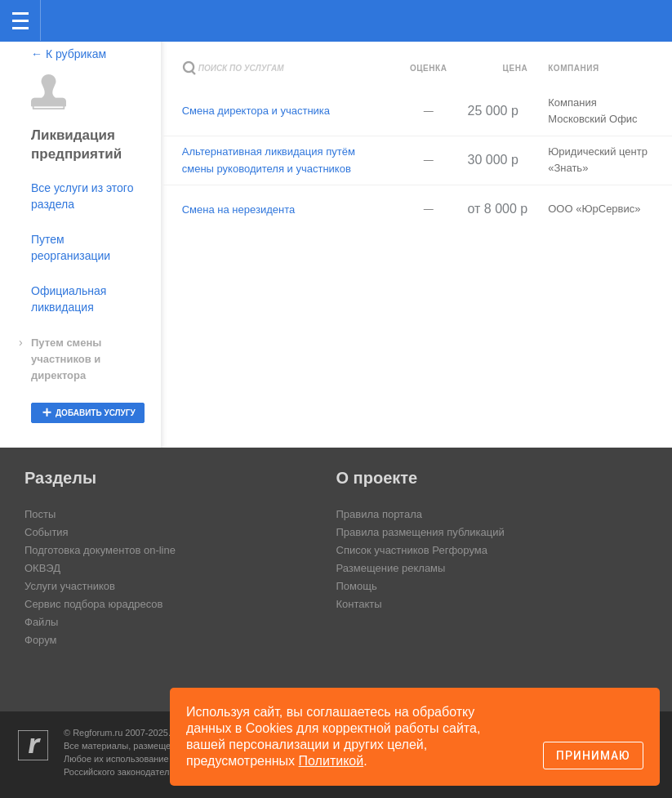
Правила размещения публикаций (421, 532)
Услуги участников (70, 586)
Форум (41, 640)
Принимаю (593, 756)
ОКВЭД (42, 568)
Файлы (41, 622)
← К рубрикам (69, 54)
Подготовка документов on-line (100, 550)
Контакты (359, 604)
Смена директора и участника (256, 111)
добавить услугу (96, 413)
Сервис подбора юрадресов (93, 604)
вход (639, 9)
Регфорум (67, 19)
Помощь (357, 586)
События (47, 532)
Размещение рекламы (391, 568)
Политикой (332, 761)
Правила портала (379, 514)
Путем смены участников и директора (66, 359)
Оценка (429, 68)
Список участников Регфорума (412, 550)
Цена (516, 68)
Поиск (605, 19)
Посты (40, 514)
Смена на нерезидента (238, 210)
